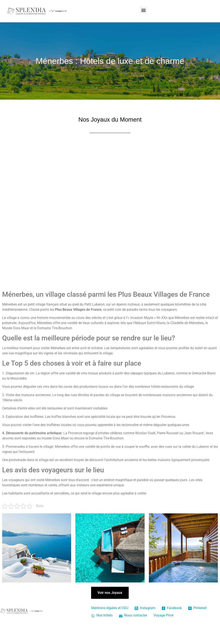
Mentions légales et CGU (110, 608)
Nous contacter (133, 615)
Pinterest (197, 608)
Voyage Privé (163, 615)
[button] (143, 10)
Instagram (145, 608)
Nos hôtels (102, 615)
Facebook (172, 608)
